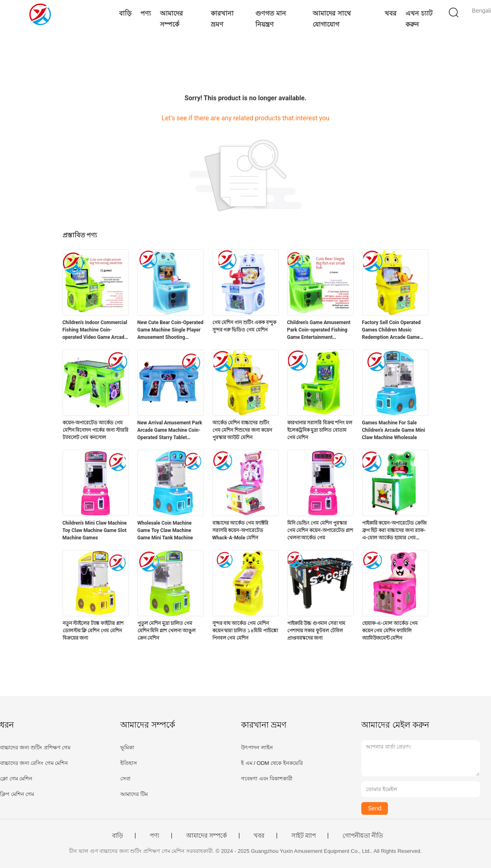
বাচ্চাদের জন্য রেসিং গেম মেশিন (34, 763)
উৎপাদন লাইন (257, 747)
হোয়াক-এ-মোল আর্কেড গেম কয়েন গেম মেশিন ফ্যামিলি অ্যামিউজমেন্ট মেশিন (390, 631)
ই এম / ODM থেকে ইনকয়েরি (272, 763)
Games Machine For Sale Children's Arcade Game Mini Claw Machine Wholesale (394, 430)
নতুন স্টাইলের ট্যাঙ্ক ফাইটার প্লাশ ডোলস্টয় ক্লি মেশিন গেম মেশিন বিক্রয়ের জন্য (93, 631)
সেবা (125, 779)
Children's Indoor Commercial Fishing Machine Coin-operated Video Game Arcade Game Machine (95, 330)
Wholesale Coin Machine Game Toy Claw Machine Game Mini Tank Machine (165, 530)
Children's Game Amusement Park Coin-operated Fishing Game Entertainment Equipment (319, 330)
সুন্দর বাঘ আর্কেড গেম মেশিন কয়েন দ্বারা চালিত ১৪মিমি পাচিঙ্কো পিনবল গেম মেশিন (245, 631)
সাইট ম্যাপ (304, 836)
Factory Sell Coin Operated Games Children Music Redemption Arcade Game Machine (391, 330)
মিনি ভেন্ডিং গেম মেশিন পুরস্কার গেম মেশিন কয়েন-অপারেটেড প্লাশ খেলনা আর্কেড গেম (320, 530)
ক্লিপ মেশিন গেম (17, 794)
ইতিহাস (129, 763)
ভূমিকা (127, 747)
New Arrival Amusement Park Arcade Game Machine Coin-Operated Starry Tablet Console (170, 431)
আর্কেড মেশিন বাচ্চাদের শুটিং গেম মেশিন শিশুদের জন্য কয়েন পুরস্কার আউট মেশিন (242, 430)
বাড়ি (125, 13)
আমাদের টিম (134, 794)
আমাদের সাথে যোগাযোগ (331, 19)
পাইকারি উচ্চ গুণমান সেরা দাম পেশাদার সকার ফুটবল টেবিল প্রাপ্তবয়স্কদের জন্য (316, 631)
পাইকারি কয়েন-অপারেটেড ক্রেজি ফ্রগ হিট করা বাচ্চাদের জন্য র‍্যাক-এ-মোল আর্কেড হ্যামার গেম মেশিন (395, 531)
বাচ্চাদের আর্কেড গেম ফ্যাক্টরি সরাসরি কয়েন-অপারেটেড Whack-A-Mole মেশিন (241, 530)
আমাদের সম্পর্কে (171, 19)
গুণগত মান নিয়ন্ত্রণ (270, 19)
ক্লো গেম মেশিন (16, 779)
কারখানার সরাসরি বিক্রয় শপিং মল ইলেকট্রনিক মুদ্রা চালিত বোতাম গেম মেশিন (320, 430)
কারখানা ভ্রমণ (222, 19)
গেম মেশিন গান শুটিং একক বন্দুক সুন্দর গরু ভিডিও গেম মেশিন (244, 326)
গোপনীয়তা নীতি (363, 836)
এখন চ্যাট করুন (419, 19)
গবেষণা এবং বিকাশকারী (267, 779)
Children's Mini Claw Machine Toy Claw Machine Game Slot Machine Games (95, 530)
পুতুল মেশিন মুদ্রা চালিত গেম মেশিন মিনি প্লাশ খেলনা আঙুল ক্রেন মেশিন (167, 631)
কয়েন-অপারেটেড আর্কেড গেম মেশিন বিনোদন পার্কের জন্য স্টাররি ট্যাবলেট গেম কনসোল (96, 430)
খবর (391, 13)
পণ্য (146, 13)
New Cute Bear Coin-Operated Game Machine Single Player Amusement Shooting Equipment (170, 330)
